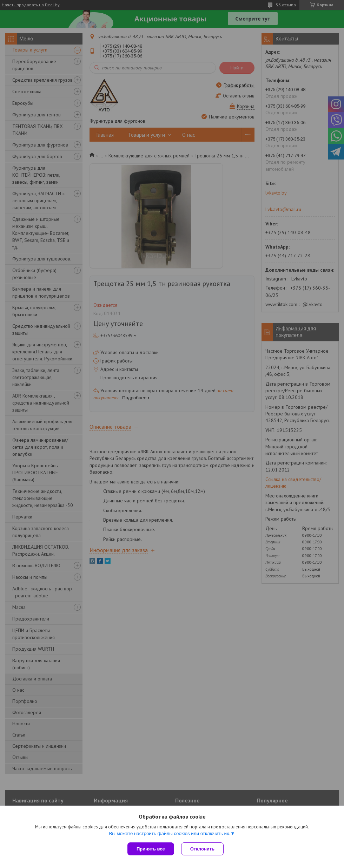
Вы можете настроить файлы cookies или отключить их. (170, 833)
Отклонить (202, 849)
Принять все (151, 849)
